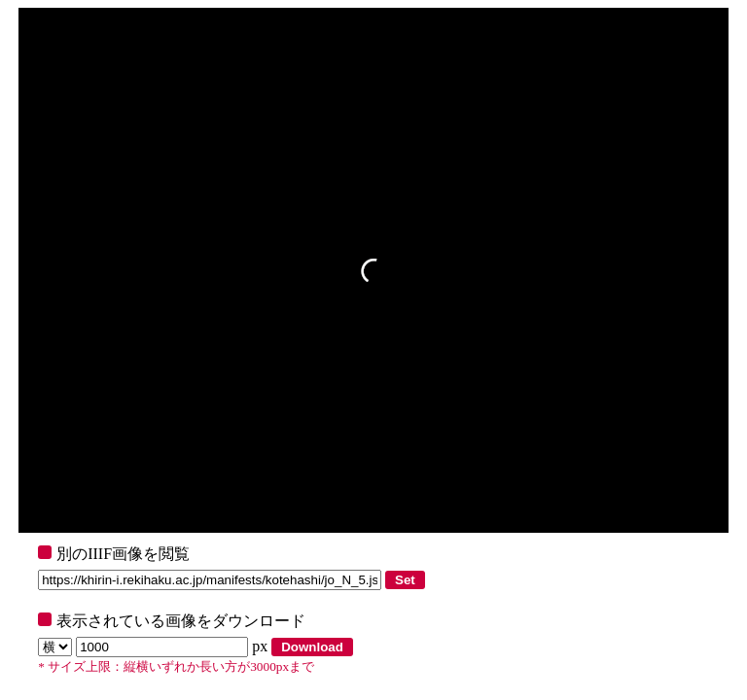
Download (312, 647)
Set (405, 580)
